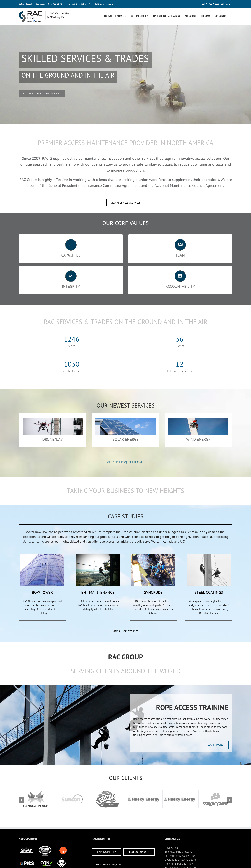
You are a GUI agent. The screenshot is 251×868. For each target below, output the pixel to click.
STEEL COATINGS (209, 592)
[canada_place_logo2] (36, 799)
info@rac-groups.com (103, 4)
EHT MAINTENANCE (98, 592)
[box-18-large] (42, 556)
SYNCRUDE (153, 592)
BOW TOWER (42, 592)
